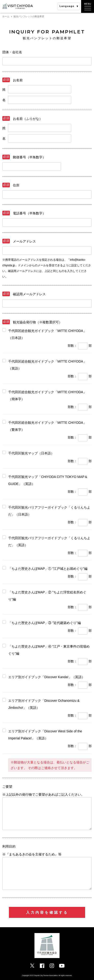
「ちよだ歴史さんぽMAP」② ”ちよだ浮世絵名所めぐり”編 (47, 596)
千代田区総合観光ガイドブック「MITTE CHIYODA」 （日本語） (47, 334)
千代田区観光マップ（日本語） (31, 453)
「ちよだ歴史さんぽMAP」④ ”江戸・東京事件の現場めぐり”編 (49, 650)
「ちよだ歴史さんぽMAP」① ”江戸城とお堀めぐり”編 (48, 569)
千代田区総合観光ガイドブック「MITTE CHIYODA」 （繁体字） (47, 426)
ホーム (6, 16)
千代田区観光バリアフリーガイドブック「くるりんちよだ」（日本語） (49, 511)
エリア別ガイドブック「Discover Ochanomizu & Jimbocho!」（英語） (44, 704)
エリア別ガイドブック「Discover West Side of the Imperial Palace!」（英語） (45, 735)
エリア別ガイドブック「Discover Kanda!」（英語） (47, 677)
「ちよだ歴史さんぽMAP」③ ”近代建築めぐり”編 (45, 623)
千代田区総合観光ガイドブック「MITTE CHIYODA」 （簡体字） (47, 396)
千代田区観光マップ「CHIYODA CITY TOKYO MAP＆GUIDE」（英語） (48, 480)
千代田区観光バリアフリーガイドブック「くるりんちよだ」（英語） (49, 542)
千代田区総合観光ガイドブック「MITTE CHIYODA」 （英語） (47, 365)
